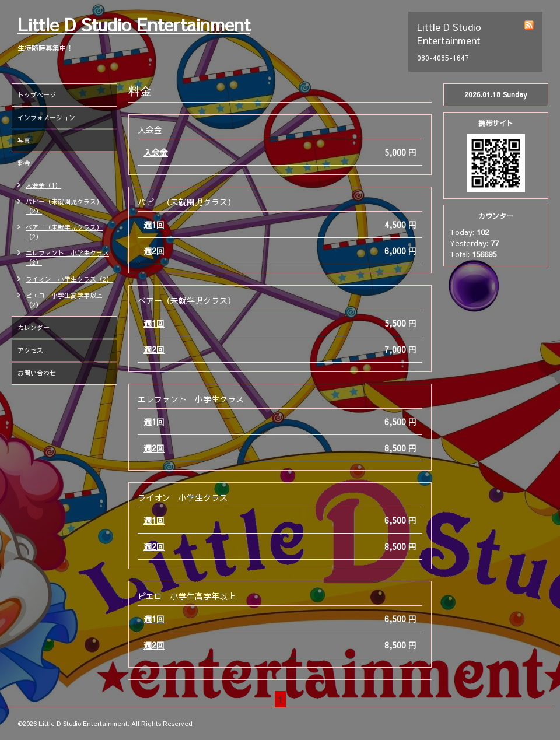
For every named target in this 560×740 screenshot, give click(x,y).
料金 (24, 163)
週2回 (154, 251)
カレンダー (34, 327)
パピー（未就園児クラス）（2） (64, 206)
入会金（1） (43, 185)
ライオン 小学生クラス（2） (69, 279)
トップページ (37, 95)
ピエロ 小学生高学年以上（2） (64, 300)
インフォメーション (46, 118)
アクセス (30, 350)
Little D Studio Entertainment (134, 24)
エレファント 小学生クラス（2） (67, 257)
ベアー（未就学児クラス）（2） (64, 232)
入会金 (156, 152)
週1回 (154, 225)
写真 (24, 140)
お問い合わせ (37, 373)
